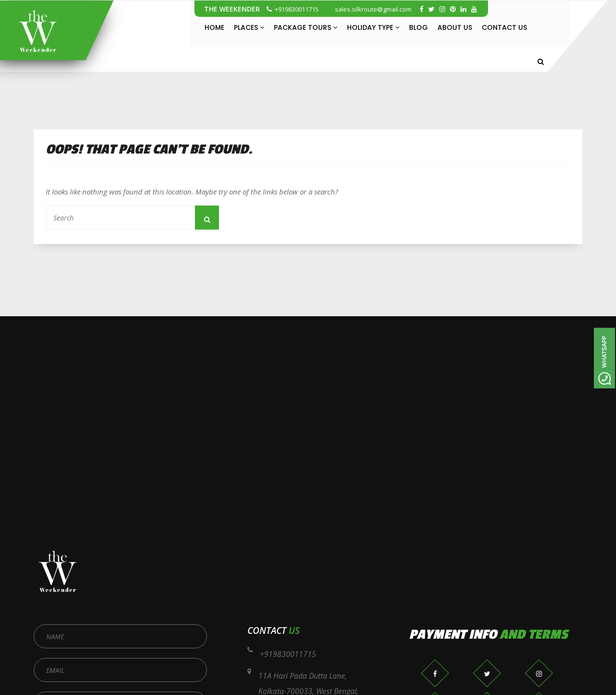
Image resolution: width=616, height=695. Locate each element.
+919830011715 (293, 9)
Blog (418, 27)
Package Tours (306, 27)
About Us (455, 27)
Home (214, 27)
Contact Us (504, 27)
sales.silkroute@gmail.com (369, 9)
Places (249, 27)
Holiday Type (373, 27)
